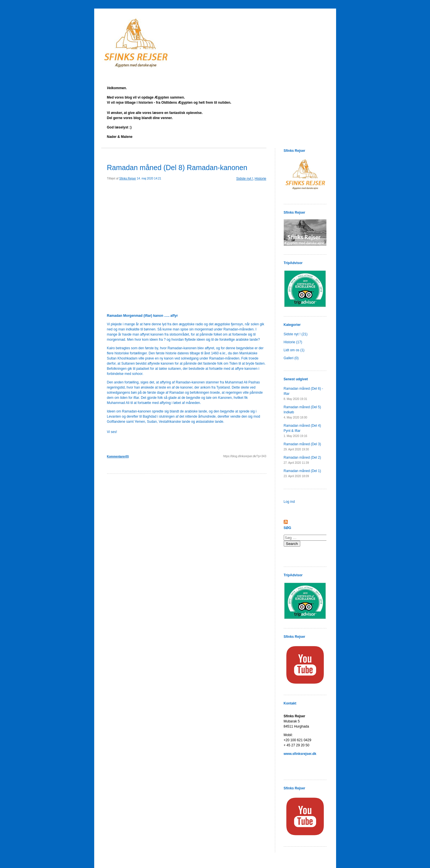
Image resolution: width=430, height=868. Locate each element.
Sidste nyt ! (245, 179)
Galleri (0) (291, 358)
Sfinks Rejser (128, 178)
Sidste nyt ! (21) (296, 334)
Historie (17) (293, 342)
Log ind (289, 502)
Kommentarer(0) (118, 457)
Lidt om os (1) (294, 350)
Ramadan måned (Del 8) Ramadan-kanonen (177, 168)
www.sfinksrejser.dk (300, 754)
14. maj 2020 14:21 (149, 178)
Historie (261, 179)
